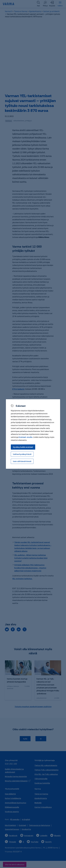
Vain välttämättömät (22, 461)
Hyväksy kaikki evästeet (23, 447)
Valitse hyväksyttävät (22, 454)
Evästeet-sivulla (26, 437)
